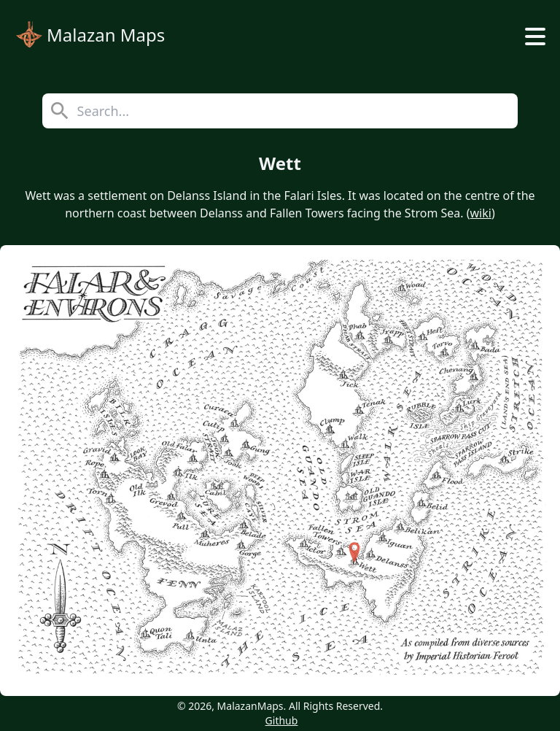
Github (282, 720)
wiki (481, 213)
